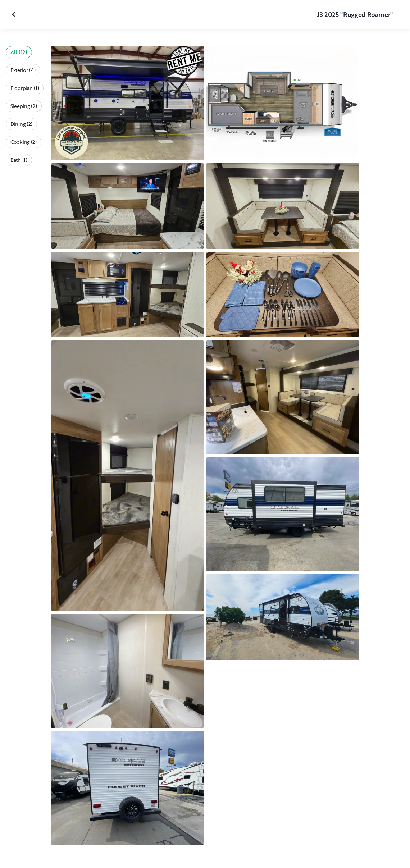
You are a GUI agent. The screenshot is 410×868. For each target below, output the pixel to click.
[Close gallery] (14, 14)
